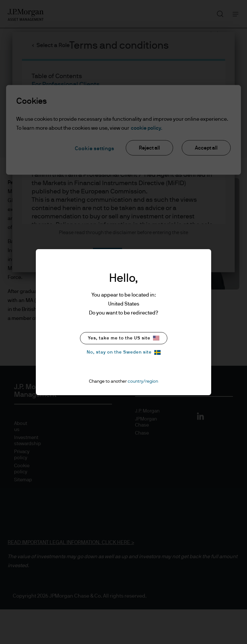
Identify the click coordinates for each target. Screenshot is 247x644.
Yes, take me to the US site (124, 338)
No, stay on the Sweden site (124, 352)
